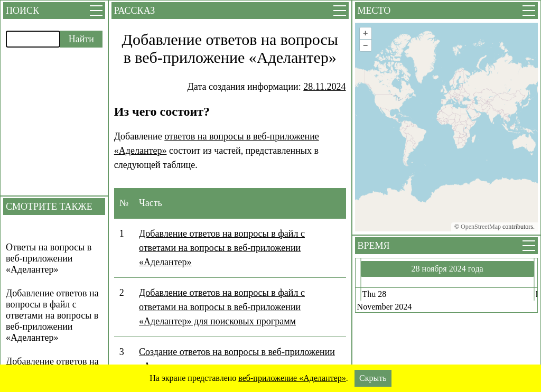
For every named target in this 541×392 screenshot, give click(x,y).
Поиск (22, 11)
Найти (81, 39)
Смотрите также (49, 207)
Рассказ (134, 11)
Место (374, 11)
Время (374, 246)
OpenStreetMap (481, 227)
